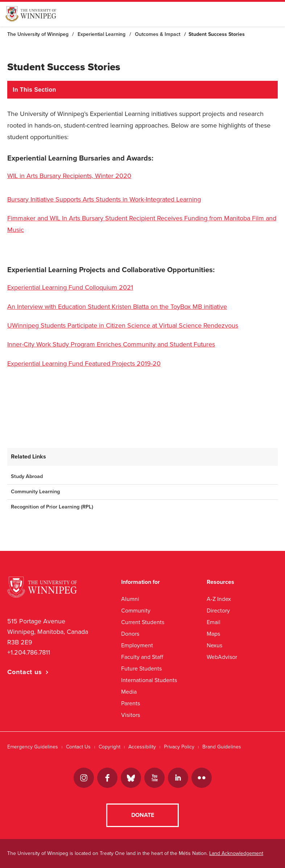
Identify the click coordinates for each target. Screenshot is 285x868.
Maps (213, 634)
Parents (131, 703)
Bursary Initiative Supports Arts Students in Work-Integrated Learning (104, 199)
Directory (218, 610)
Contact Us (78, 747)
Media (129, 692)
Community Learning (35, 492)
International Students (149, 680)
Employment (137, 645)
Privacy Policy (179, 747)
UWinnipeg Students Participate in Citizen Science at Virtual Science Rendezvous (123, 325)
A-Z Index (219, 599)
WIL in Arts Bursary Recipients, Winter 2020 (69, 176)
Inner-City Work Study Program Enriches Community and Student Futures (111, 344)
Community (136, 610)
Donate (143, 815)
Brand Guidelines (222, 747)
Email (214, 622)
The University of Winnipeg (38, 34)
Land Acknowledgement (236, 853)
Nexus (214, 645)
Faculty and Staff (142, 657)
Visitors (131, 715)
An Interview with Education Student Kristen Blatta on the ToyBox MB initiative (117, 307)
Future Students (141, 668)
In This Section (34, 90)
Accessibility (142, 747)
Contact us (25, 672)
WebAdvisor (222, 657)
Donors (130, 634)
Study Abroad (27, 476)
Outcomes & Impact (158, 34)
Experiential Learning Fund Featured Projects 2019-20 (84, 364)
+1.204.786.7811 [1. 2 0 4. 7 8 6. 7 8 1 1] (29, 652)
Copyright (110, 747)
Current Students (143, 622)
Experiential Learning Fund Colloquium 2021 (70, 287)
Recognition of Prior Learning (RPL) (52, 507)
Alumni (130, 599)
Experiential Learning (102, 34)
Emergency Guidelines (33, 747)
